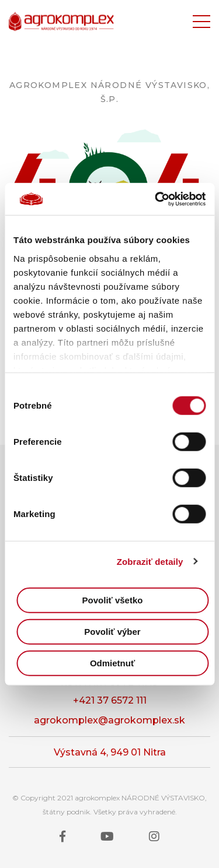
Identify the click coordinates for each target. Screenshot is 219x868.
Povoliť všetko (113, 600)
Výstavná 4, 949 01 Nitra (110, 752)
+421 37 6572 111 (110, 700)
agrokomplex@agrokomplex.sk (109, 720)
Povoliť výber (112, 632)
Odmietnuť (112, 663)
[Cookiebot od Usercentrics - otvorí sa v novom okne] (156, 199)
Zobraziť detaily (150, 561)
